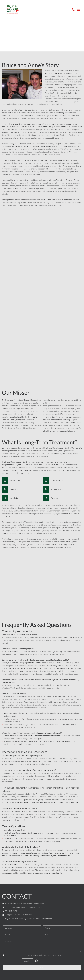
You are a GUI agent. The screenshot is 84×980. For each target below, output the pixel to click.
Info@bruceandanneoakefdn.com (18, 915)
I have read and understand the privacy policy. (44, 955)
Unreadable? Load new (36, 961)
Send (42, 967)
